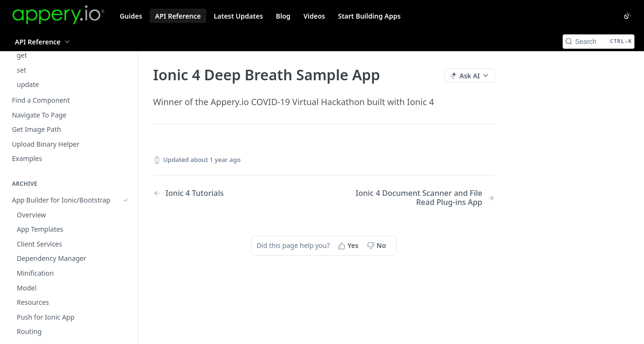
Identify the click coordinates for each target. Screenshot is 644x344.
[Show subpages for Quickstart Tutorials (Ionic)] (126, 200)
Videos (314, 16)
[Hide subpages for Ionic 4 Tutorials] (126, 321)
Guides (131, 16)
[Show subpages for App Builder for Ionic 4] (126, 282)
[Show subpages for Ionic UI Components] (126, 170)
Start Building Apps (369, 16)
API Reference (178, 16)
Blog (283, 16)
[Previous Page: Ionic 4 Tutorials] (226, 193)
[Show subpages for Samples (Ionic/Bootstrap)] (126, 229)
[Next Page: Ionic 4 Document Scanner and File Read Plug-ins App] (422, 198)
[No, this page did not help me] (378, 246)
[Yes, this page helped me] (349, 246)
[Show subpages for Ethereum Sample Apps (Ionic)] (126, 214)
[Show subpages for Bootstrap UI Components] (126, 185)
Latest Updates (239, 16)
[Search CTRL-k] (599, 42)
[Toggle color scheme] (627, 16)
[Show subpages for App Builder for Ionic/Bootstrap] (126, 156)
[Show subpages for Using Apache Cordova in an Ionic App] (126, 243)
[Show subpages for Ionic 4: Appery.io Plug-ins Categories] (126, 297)
